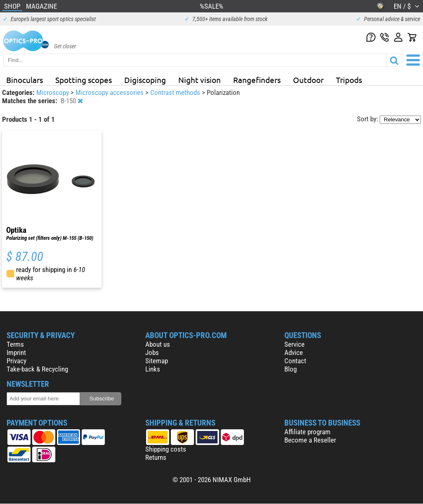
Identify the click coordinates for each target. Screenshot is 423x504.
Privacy (17, 361)
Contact (295, 361)
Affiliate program (307, 432)
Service (294, 344)
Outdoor (308, 80)
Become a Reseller (310, 440)
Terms (15, 344)
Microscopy (53, 92)
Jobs (152, 353)
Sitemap (157, 361)
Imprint (16, 353)
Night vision (200, 80)
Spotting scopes (84, 80)
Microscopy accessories (110, 92)
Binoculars (25, 80)
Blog (291, 369)
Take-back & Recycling (37, 369)
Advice (294, 353)
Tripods (349, 80)
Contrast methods (176, 92)
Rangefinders (257, 80)
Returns (156, 457)
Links (153, 369)
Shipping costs (166, 449)
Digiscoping (145, 80)
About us (158, 344)
